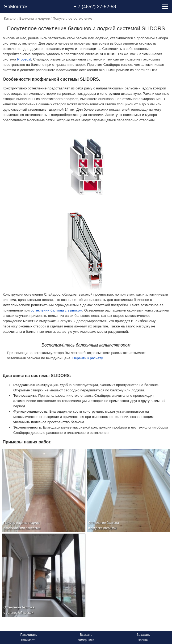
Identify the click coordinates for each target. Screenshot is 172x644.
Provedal (24, 59)
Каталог (10, 18)
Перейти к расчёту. (88, 358)
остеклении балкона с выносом (56, 310)
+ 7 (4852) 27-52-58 (95, 7)
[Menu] (165, 7)
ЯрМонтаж (16, 7)
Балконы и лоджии (35, 18)
